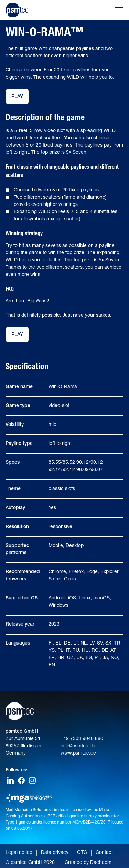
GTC (82, 853)
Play (17, 97)
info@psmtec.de (78, 746)
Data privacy (55, 853)
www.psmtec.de (78, 754)
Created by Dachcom (88, 863)
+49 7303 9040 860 (82, 739)
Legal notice (19, 853)
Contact (104, 853)
